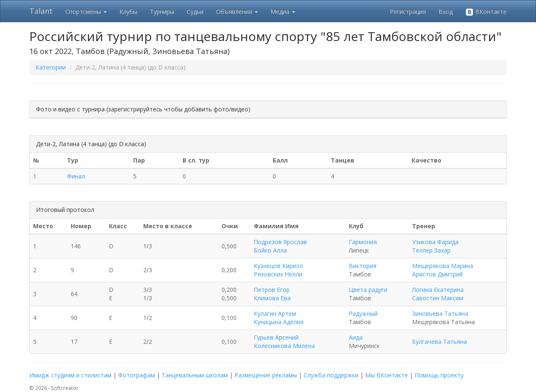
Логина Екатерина (438, 290)
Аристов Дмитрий (437, 274)
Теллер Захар (431, 250)
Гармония (363, 242)
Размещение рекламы (266, 375)
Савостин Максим (438, 298)
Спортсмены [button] (86, 12)
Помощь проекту (439, 375)
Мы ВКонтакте (387, 375)
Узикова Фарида (435, 242)
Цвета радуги (368, 290)
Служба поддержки (331, 375)
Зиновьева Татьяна (440, 313)
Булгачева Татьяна (439, 342)
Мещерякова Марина (443, 266)
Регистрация (408, 12)
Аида (356, 337)
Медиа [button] (283, 12)
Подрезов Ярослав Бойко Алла (280, 246)
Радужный (363, 313)
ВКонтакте (486, 12)
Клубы (128, 12)
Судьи (195, 12)
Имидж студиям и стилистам (70, 375)
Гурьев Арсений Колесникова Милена (284, 342)
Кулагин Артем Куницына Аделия (279, 318)
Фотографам (137, 375)
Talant (41, 11)
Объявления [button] (237, 12)
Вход (446, 12)
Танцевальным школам (195, 375)
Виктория (363, 266)
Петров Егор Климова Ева (272, 294)
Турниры (162, 12)
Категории (51, 67)
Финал (76, 176)
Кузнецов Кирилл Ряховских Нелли (278, 270)
